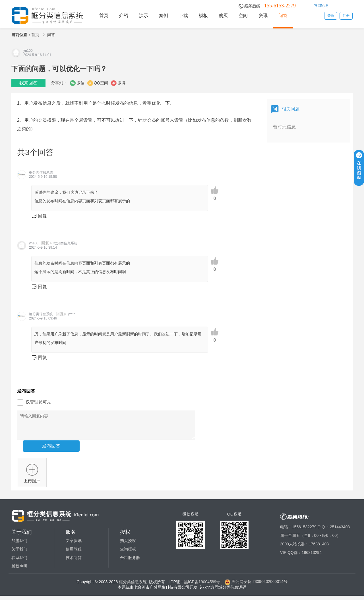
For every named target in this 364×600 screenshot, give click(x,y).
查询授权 (128, 553)
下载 (183, 16)
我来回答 (28, 83)
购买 (223, 16)
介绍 (124, 16)
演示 (144, 16)
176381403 (319, 548)
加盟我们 (19, 545)
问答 (283, 16)
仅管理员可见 (38, 402)
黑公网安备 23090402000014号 (256, 586)
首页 (104, 16)
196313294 (312, 557)
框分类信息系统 (133, 586)
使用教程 (74, 553)
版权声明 (19, 570)
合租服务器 (130, 562)
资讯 (263, 16)
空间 (243, 16)
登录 (331, 16)
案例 (164, 16)
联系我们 (19, 562)
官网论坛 (321, 6)
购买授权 (128, 545)
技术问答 (74, 562)
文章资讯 (74, 545)
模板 (203, 16)
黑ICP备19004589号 (202, 586)
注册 (346, 16)
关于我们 (19, 553)
